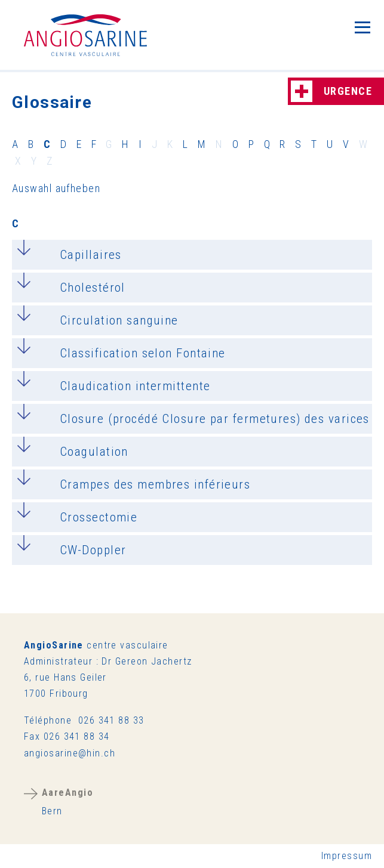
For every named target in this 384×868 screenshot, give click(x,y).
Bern (67, 801)
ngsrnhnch (70, 753)
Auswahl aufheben (56, 188)
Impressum (347, 856)
